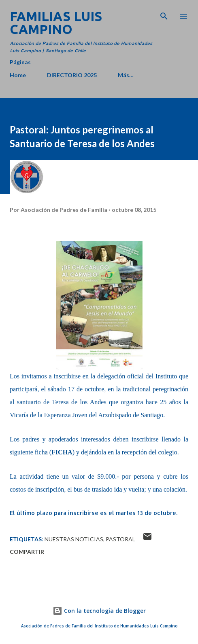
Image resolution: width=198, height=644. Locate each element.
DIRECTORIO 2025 (72, 75)
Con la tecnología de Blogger (99, 611)
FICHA (62, 452)
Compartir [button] (27, 552)
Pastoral (120, 539)
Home (18, 75)
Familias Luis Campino (56, 23)
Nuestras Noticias (74, 539)
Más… (126, 75)
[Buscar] (164, 15)
